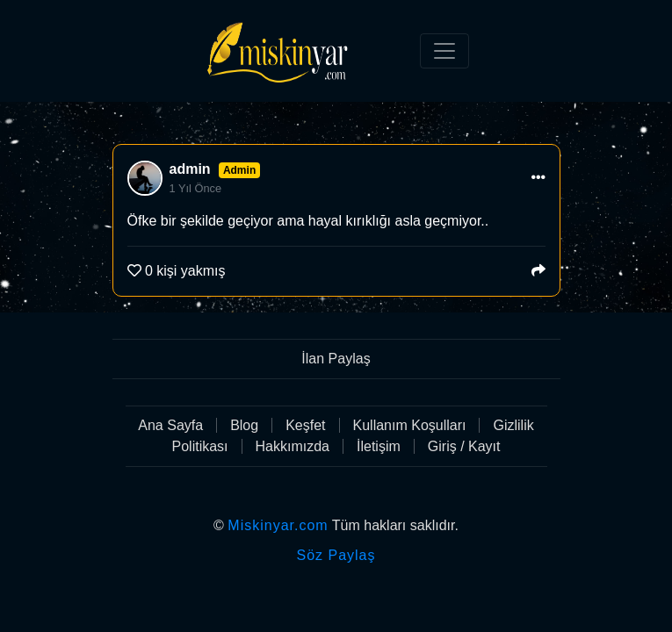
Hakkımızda (293, 446)
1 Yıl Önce (196, 188)
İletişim (379, 446)
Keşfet (305, 425)
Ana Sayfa (170, 425)
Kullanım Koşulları (410, 425)
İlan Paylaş (336, 359)
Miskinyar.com (278, 525)
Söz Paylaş (336, 555)
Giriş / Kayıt (464, 446)
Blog (244, 425)
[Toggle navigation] (444, 51)
